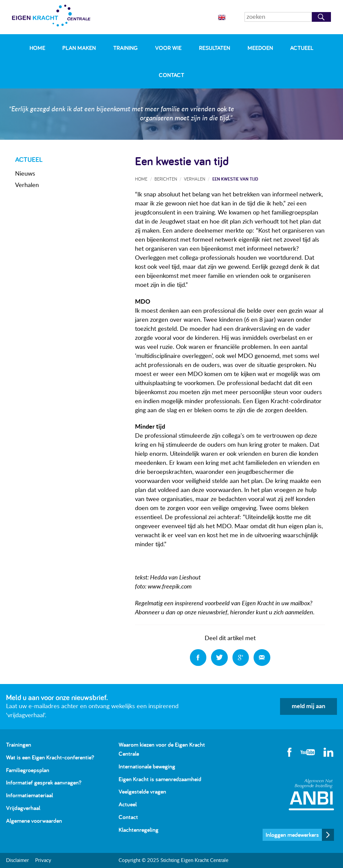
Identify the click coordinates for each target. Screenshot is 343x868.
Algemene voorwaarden (34, 821)
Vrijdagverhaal (23, 808)
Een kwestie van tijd (235, 179)
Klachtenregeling (139, 830)
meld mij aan (308, 706)
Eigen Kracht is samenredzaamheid (160, 779)
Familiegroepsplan (28, 770)
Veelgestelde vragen (142, 791)
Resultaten (215, 48)
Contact (171, 75)
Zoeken (321, 17)
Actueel (302, 48)
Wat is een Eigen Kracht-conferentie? (50, 757)
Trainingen (19, 745)
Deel (198, 658)
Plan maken (79, 48)
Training (125, 48)
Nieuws (25, 174)
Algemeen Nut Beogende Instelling (311, 794)
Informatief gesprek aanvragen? (44, 782)
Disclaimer (17, 860)
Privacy (43, 860)
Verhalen (27, 185)
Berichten (166, 179)
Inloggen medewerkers (292, 835)
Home (37, 48)
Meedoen (260, 48)
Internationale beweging (147, 766)
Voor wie (168, 48)
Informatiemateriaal (29, 795)
